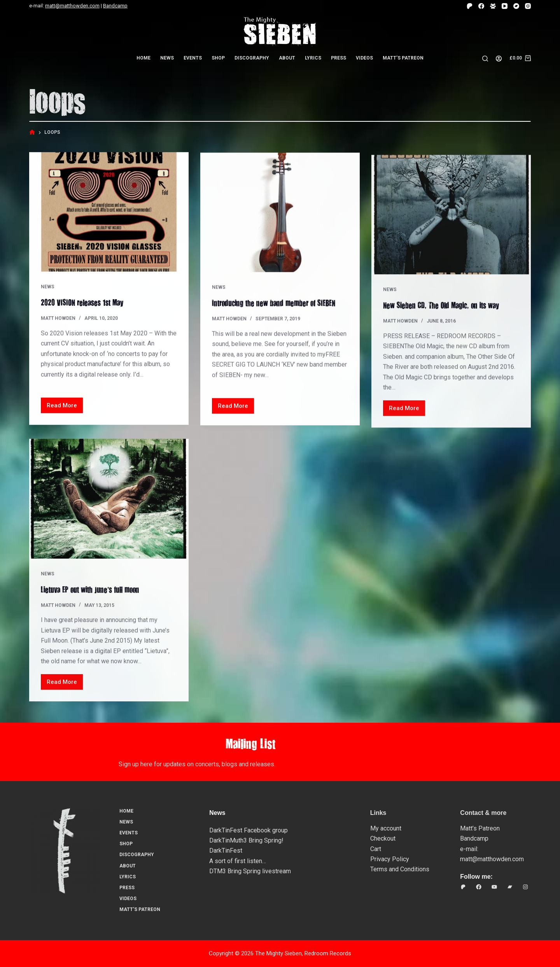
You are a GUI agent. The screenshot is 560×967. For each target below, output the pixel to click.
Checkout (383, 838)
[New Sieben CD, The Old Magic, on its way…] (451, 225)
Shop (218, 58)
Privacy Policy (390, 859)
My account (386, 828)
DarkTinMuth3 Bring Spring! (246, 840)
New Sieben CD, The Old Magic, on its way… (449, 315)
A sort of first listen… (238, 861)
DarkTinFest (226, 851)
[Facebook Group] (493, 6)
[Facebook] (481, 6)
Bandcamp (115, 6)
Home (143, 58)
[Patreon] (470, 6)
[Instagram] (528, 6)
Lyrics (313, 58)
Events (193, 58)
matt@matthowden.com (72, 6)
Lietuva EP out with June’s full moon (93, 597)
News (167, 58)
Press (339, 58)
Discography (252, 58)
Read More (65, 408)
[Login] (499, 59)
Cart (376, 849)
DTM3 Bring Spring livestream (250, 871)
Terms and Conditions (400, 869)
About (287, 58)
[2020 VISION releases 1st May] (109, 212)
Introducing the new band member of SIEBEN (277, 305)
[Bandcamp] (516, 6)
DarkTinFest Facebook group (248, 830)
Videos (364, 58)
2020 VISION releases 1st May (84, 302)
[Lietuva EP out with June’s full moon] (109, 507)
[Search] (485, 59)
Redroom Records (328, 953)
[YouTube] (505, 6)
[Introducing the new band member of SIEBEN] (280, 215)
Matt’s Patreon (403, 58)
